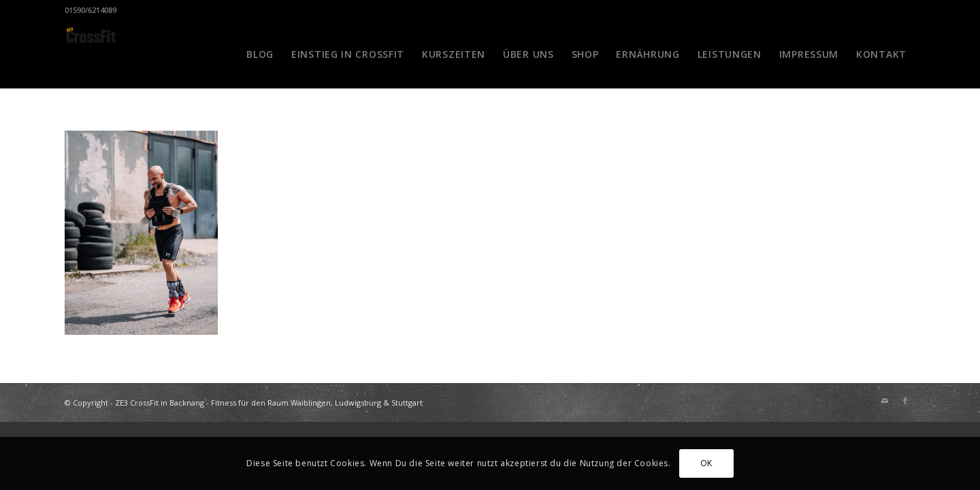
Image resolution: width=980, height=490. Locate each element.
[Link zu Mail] (885, 401)
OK (706, 463)
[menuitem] (260, 54)
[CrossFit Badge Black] (91, 54)
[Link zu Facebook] (905, 401)
